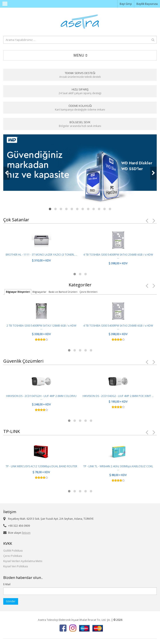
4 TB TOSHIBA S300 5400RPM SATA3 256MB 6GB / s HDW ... (118, 256)
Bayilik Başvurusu (147, 4)
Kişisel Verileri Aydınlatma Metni (23, 561)
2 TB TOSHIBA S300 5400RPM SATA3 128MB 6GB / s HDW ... (41, 327)
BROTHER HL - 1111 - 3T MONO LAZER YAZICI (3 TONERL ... (41, 255)
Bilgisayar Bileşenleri (18, 292)
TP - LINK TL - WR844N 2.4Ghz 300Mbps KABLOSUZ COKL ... (118, 468)
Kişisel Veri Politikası (16, 566)
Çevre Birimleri (89, 292)
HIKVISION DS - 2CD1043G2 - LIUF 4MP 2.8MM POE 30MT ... (118, 396)
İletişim (26, 533)
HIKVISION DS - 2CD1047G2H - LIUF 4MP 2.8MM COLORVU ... (41, 397)
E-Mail (7, 584)
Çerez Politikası (13, 556)
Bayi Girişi (126, 4)
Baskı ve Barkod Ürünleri (63, 292)
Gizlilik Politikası (13, 551)
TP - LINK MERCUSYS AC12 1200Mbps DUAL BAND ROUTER (41, 466)
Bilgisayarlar (39, 292)
